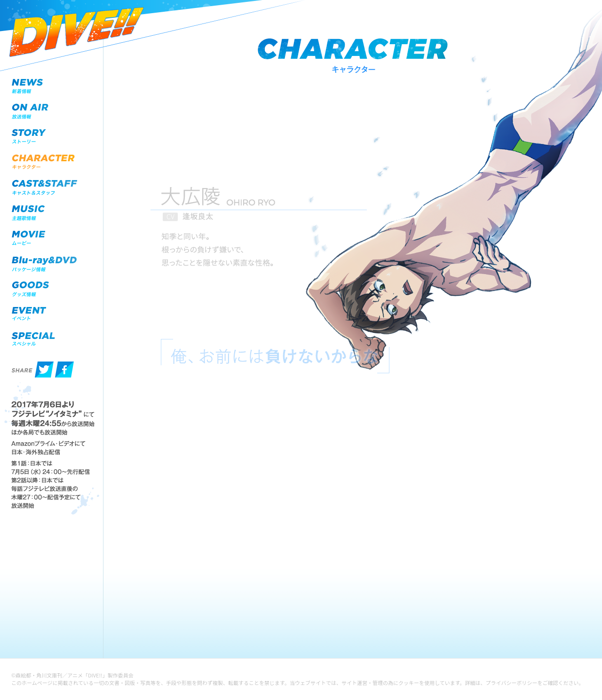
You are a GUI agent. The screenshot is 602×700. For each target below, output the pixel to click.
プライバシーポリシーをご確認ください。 (535, 683)
